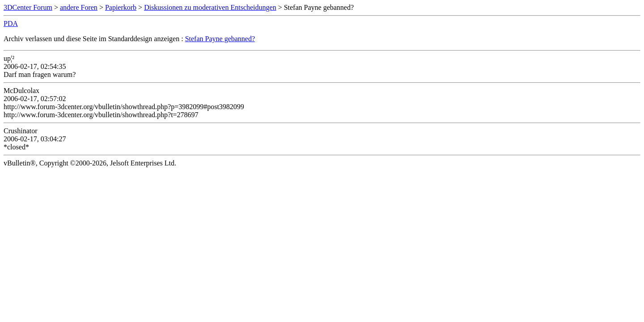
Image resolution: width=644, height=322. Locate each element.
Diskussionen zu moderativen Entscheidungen (210, 7)
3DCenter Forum (28, 7)
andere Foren (79, 7)
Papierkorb (121, 7)
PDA (11, 23)
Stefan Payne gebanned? (220, 39)
